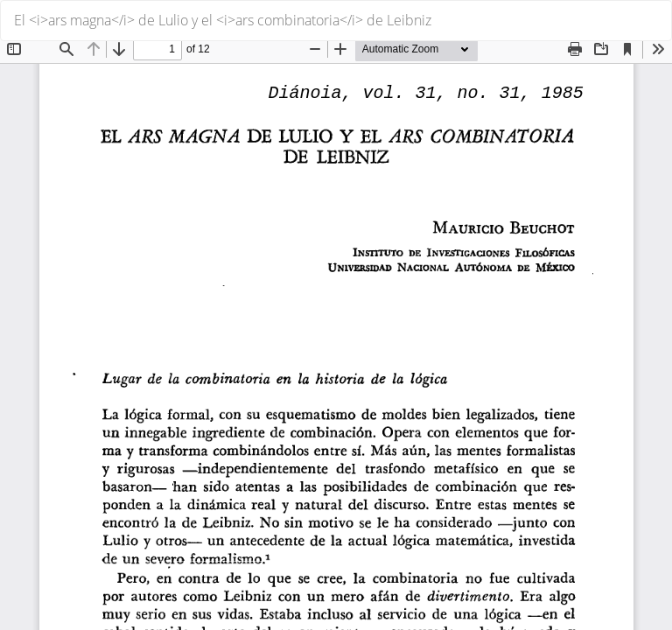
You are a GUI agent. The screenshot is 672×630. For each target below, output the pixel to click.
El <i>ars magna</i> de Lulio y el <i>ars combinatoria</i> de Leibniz (223, 20)
